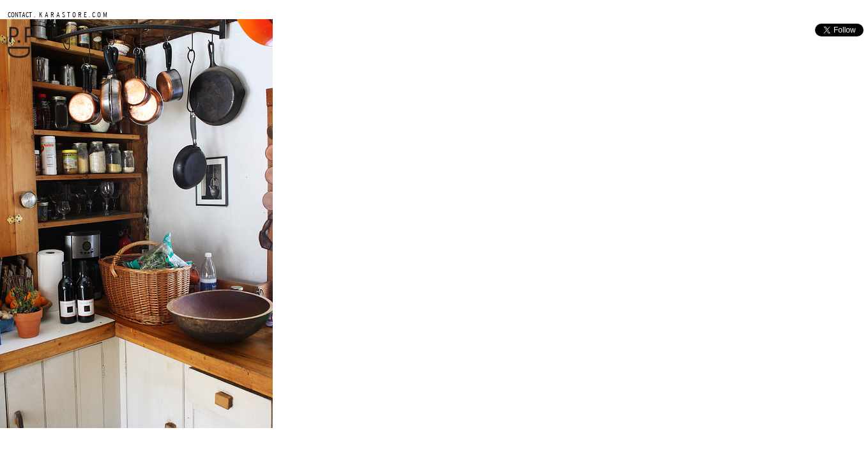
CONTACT (20, 14)
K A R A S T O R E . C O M (72, 14)
